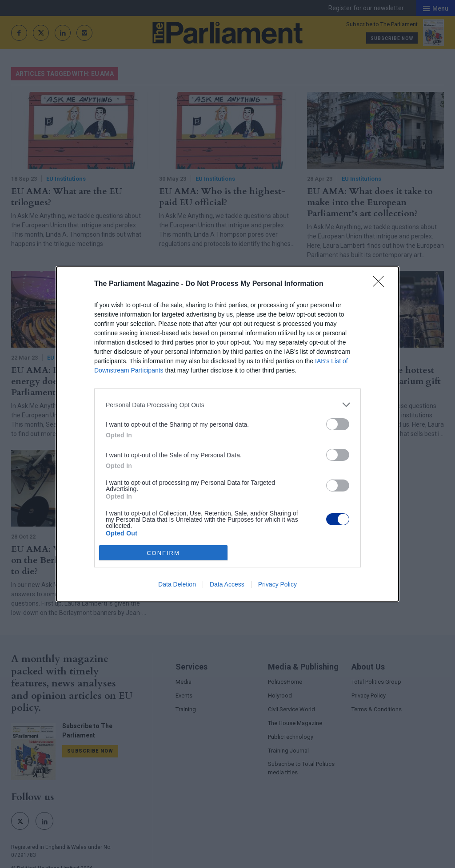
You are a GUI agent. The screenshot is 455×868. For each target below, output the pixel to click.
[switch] (338, 424)
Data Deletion (177, 584)
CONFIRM (163, 553)
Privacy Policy (277, 584)
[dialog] (227, 434)
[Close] (381, 284)
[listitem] (227, 405)
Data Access (227, 584)
